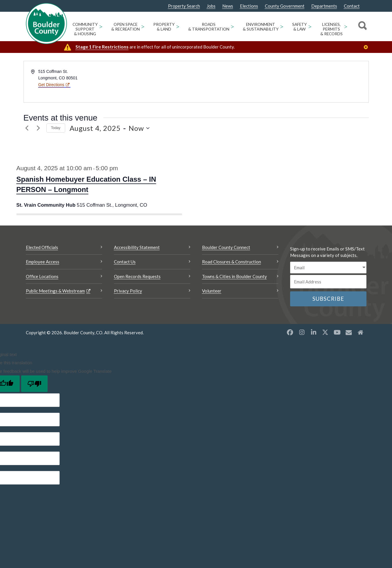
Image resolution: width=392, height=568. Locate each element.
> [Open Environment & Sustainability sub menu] (282, 26)
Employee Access (43, 262)
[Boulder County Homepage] (46, 24)
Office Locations (42, 276)
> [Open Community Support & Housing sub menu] (101, 26)
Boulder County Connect (226, 247)
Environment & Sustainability (261, 27)
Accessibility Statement (137, 247)
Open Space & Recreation (126, 27)
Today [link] (56, 128)
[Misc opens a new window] (349, 332)
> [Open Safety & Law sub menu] (310, 26)
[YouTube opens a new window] (337, 332)
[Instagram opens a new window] (302, 332)
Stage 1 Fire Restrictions (102, 47)
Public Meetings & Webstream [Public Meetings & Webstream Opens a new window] (55, 291)
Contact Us (125, 262)
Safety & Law (300, 27)
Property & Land (164, 27)
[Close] (367, 47)
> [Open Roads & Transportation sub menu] (232, 26)
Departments (324, 6)
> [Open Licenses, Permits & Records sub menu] (346, 26)
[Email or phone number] (328, 282)
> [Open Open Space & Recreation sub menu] (143, 26)
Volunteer (212, 291)
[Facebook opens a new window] (290, 332)
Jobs (211, 6)
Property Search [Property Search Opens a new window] (184, 6)
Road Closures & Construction (232, 262)
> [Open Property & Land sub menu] (178, 26)
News (228, 6)
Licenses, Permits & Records (332, 29)
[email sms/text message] (328, 268)
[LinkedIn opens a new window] (314, 332)
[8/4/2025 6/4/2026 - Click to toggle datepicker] (110, 128)
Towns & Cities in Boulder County (234, 276)
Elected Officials (42, 247)
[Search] (362, 26)
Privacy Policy (128, 291)
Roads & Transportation (209, 27)
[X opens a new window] (325, 332)
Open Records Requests (137, 276)
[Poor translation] (34, 384)
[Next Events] (38, 128)
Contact (352, 6)
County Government (285, 6)
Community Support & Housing (85, 29)
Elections (249, 6)
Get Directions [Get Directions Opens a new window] (51, 85)
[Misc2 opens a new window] (361, 332)
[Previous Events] (27, 128)
